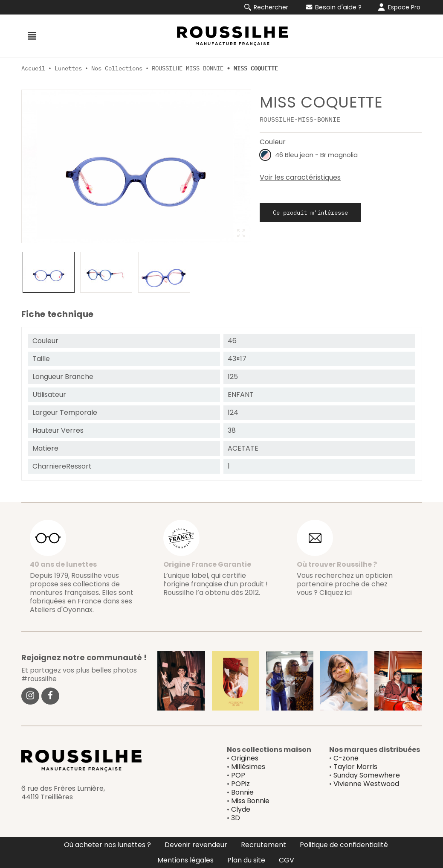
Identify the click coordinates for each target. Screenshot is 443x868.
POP (238, 775)
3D (236, 818)
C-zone (346, 758)
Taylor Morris (355, 767)
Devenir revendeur (196, 845)
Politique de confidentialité (344, 845)
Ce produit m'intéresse (310, 213)
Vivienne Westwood (366, 784)
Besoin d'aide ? (334, 7)
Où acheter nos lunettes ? (107, 845)
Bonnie (242, 792)
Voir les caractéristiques (300, 178)
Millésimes (248, 767)
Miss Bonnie (250, 801)
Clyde (241, 809)
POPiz (240, 784)
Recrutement (263, 845)
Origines (245, 758)
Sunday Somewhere (367, 775)
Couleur (273, 142)
